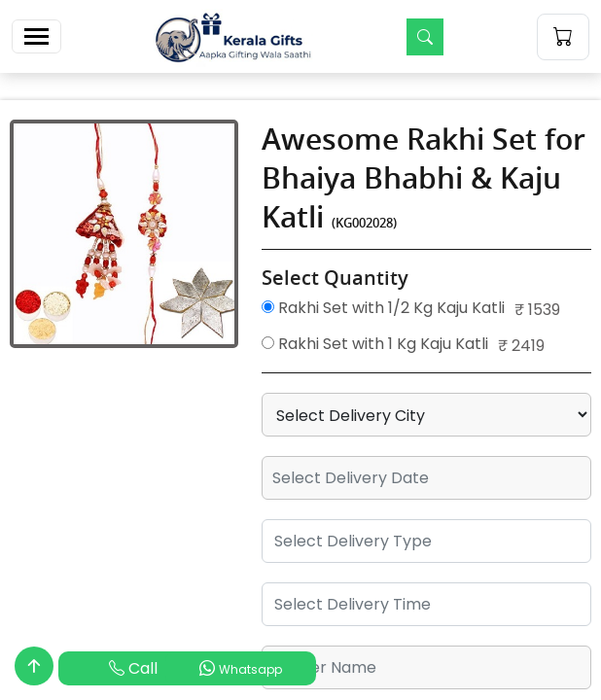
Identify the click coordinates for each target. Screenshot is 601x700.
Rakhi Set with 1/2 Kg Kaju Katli (383, 308)
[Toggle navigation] (36, 36)
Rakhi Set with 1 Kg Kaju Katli (375, 344)
